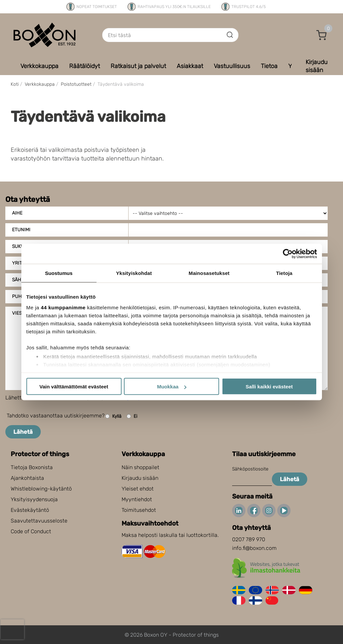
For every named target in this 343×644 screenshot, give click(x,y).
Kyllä (113, 416)
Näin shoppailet (140, 467)
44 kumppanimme (63, 307)
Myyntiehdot (137, 499)
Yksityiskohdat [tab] (134, 273)
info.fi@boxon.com (254, 548)
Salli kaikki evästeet (269, 387)
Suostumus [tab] (59, 273)
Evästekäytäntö (30, 510)
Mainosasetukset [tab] (209, 273)
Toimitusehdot (139, 510)
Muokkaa (172, 387)
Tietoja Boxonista (32, 467)
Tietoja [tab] (284, 273)
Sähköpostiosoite (250, 469)
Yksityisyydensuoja (34, 499)
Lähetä (23, 432)
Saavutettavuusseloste (39, 521)
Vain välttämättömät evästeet (74, 387)
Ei (132, 416)
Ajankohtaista (27, 478)
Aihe (17, 213)
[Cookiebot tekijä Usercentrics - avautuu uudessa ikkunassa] (288, 254)
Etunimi (21, 230)
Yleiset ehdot (138, 489)
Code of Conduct (31, 531)
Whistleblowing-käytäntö (41, 489)
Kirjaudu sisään (140, 478)
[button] (322, 35)
